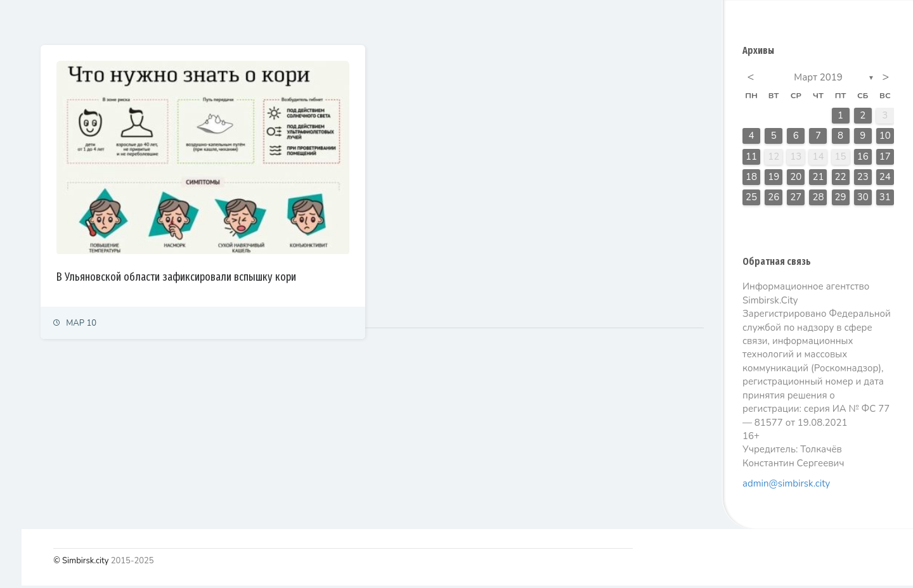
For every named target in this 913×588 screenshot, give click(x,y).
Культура (30, 258)
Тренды (27, 313)
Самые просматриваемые (388, 22)
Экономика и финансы (55, 175)
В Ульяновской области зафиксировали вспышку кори (314, 237)
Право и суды (38, 202)
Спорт (24, 285)
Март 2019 (818, 80)
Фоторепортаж (41, 341)
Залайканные (279, 22)
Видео (25, 369)
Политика (31, 147)
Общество (32, 230)
